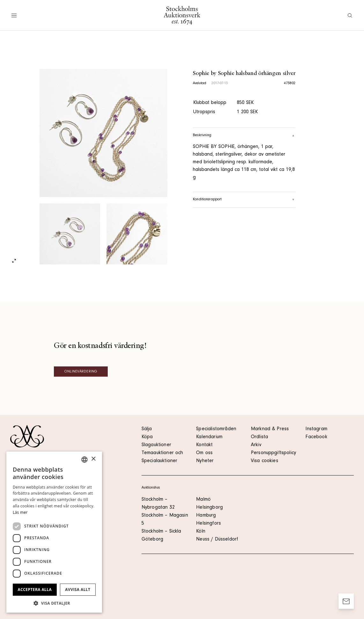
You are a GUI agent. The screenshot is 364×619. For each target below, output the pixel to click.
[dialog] (54, 532)
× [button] (93, 459)
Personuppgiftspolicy (273, 453)
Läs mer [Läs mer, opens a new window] (20, 512)
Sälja (147, 429)
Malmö (203, 500)
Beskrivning (244, 136)
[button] (54, 603)
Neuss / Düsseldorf (217, 540)
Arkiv (256, 445)
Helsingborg (209, 508)
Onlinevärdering (81, 372)
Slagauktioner (156, 445)
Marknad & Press (270, 429)
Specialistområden (216, 429)
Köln (201, 532)
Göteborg (152, 540)
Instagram (316, 429)
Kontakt (204, 445)
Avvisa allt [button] (78, 590)
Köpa (147, 437)
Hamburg (206, 516)
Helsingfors (208, 524)
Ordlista (259, 437)
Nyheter (205, 461)
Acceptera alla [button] (35, 590)
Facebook (316, 437)
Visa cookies (265, 461)
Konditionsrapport (244, 200)
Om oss (204, 453)
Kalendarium (209, 437)
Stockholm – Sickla (161, 532)
